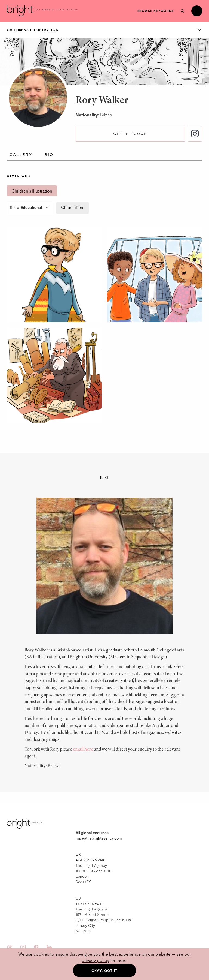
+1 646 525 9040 (90, 904)
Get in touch (130, 134)
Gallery (21, 155)
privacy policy (95, 960)
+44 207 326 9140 (90, 860)
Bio (49, 155)
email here (83, 750)
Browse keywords (156, 11)
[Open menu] (197, 11)
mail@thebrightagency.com (99, 838)
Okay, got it (105, 970)
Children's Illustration (32, 191)
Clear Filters (73, 207)
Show (30, 208)
